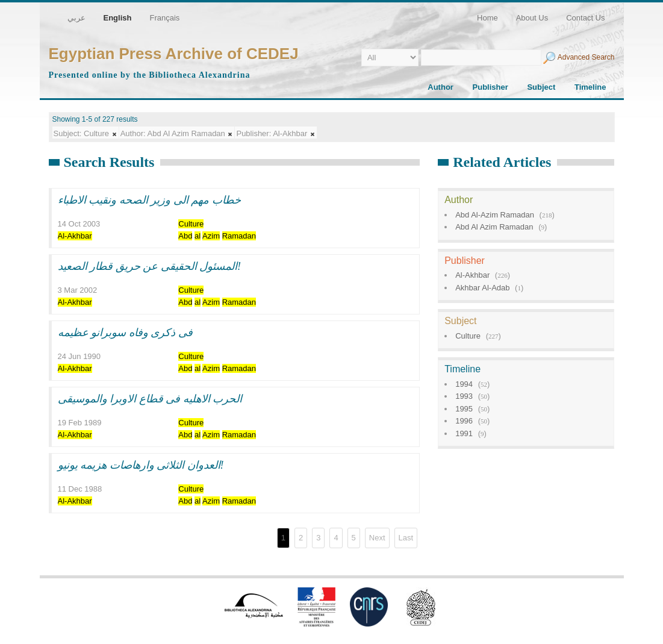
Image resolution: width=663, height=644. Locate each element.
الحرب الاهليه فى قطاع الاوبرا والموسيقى (150, 399)
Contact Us (585, 18)
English (118, 18)
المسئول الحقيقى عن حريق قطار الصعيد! (150, 266)
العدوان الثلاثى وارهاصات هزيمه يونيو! (141, 465)
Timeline (590, 87)
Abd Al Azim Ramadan (494, 227)
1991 (464, 433)
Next (377, 538)
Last (406, 538)
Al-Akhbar (472, 275)
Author (440, 87)
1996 (464, 421)
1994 (464, 384)
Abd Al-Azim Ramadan (495, 215)
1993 (464, 396)
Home (487, 18)
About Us (532, 18)
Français (164, 18)
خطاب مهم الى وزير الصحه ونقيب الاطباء (149, 200)
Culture (468, 336)
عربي (76, 18)
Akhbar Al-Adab (482, 288)
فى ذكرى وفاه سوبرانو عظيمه (125, 333)
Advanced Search (586, 57)
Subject (541, 87)
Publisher (490, 87)
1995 (464, 409)
